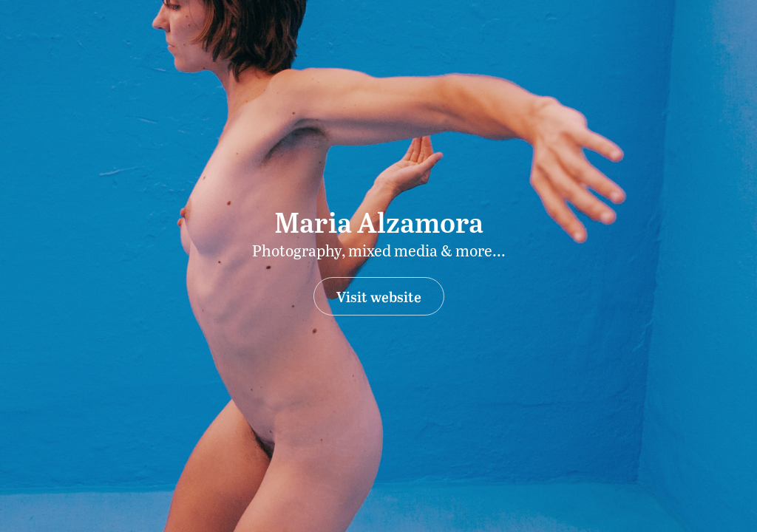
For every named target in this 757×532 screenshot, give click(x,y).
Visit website (379, 296)
